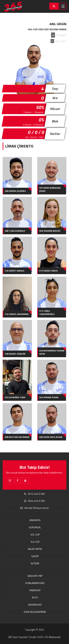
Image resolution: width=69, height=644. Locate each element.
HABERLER (35, 590)
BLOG (35, 597)
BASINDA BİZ (35, 605)
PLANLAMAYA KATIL (35, 583)
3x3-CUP (35, 542)
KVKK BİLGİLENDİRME (35, 612)
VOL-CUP (35, 535)
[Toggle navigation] (63, 6)
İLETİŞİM (35, 563)
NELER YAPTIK (35, 549)
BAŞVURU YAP (35, 576)
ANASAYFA (35, 520)
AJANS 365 (43, 637)
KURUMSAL (35, 527)
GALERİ (35, 556)
